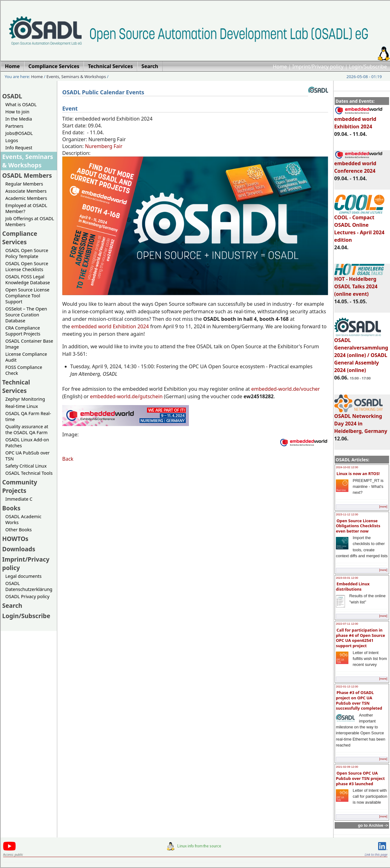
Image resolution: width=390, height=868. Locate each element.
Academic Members (26, 198)
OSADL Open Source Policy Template (27, 253)
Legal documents (23, 576)
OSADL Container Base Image (29, 344)
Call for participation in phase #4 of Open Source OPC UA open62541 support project (360, 638)
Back (68, 459)
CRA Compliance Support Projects (23, 331)
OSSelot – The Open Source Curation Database (26, 315)
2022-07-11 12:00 (347, 624)
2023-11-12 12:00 (347, 514)
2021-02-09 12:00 (347, 767)
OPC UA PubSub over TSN (28, 456)
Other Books (18, 530)
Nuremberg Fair (104, 146)
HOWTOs (15, 539)
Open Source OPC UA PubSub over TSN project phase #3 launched (360, 778)
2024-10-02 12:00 (347, 467)
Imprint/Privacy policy (318, 67)
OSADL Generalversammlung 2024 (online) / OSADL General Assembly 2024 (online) (361, 352)
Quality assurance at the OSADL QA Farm (27, 429)
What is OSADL (21, 104)
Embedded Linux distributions (353, 586)
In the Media (19, 119)
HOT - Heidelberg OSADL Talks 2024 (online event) (359, 284)
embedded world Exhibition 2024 (359, 120)
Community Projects (20, 486)
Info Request (19, 148)
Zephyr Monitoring (25, 399)
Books (11, 508)
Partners (14, 126)
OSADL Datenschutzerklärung (29, 586)
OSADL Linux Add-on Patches (27, 443)
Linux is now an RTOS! (358, 474)
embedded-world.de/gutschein (126, 396)
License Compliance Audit (26, 357)
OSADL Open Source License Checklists (27, 266)
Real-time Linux (22, 406)
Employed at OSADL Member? (26, 208)
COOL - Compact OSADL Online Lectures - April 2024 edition (360, 226)
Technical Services (16, 386)
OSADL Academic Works (23, 519)
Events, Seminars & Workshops (76, 77)
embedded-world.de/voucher (285, 389)
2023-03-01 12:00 (347, 578)
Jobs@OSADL (19, 133)
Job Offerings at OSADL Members (30, 221)
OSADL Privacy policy (27, 596)
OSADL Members (27, 175)
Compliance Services (20, 238)
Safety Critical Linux (26, 466)
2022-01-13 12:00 (347, 687)
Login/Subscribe (368, 67)
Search (12, 605)
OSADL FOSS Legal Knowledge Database (28, 280)
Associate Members (26, 191)
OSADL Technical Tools (29, 473)
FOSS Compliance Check (24, 370)
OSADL (12, 96)
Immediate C (19, 499)
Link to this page (376, 855)
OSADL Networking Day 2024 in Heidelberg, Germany (361, 421)
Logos (12, 140)
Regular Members (24, 184)
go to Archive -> (373, 825)
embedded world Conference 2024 (359, 164)
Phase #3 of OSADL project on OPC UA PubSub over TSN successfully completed (359, 700)
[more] (383, 507)
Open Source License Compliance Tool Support (27, 296)
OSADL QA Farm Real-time (28, 416)
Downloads (19, 549)
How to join (17, 112)
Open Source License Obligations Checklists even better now (358, 526)
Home (280, 67)
